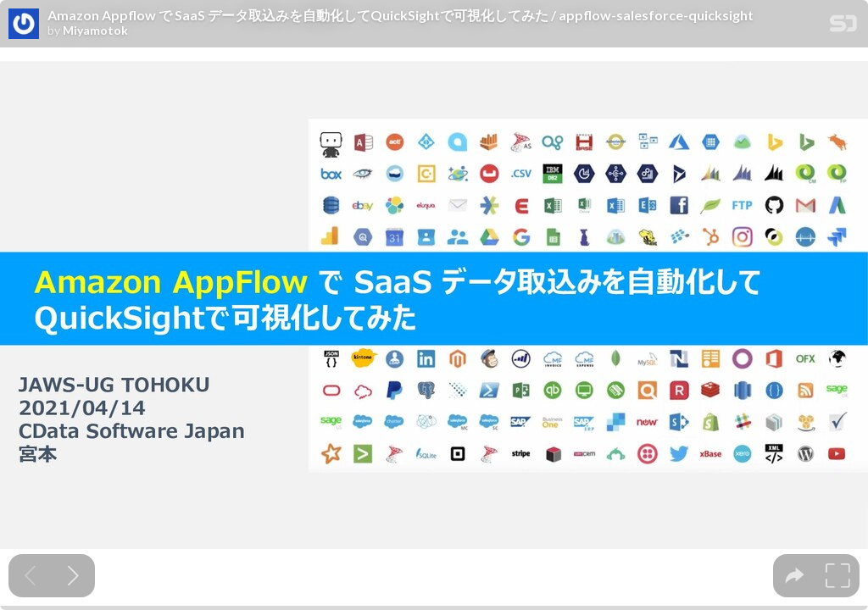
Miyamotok (95, 30)
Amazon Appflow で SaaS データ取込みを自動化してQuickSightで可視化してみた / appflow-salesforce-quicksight (401, 15)
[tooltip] (795, 576)
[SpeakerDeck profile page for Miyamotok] (24, 25)
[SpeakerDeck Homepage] (843, 27)
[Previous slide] (30, 576)
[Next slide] (73, 576)
